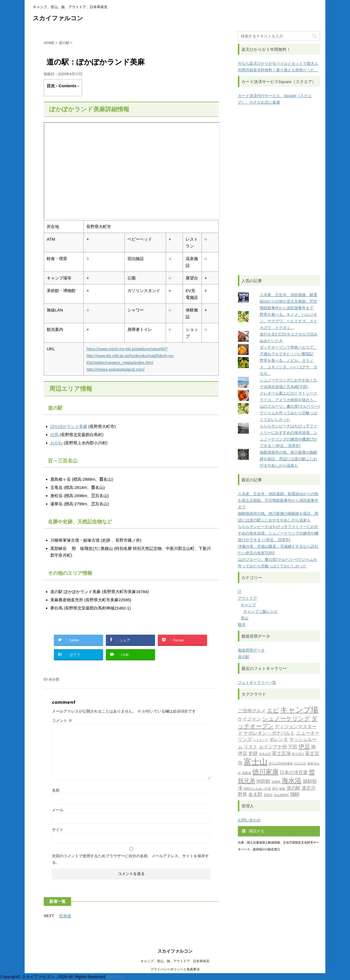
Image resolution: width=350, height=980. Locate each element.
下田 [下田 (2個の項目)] (293, 747)
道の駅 (244, 657)
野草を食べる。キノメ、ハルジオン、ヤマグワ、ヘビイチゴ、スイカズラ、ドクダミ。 (288, 321)
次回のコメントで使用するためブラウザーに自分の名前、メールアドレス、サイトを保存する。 (130, 859)
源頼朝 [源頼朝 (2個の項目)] (310, 782)
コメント (62, 721)
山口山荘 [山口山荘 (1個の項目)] (300, 764)
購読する (253, 831)
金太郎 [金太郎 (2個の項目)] (255, 795)
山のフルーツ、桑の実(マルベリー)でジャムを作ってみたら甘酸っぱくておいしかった (290, 413)
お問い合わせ (249, 820)
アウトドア (247, 598)
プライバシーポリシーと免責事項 (175, 969)
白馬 (54, 435)
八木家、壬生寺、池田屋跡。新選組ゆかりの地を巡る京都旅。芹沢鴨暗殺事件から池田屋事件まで (288, 301)
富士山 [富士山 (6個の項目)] (256, 762)
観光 (242, 625)
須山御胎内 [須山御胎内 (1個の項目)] (281, 795)
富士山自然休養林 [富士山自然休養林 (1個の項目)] (281, 764)
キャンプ (248, 605)
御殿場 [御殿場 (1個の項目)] (247, 773)
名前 (56, 790)
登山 (244, 618)
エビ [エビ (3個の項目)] (273, 711)
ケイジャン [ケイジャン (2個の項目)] (250, 719)
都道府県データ (251, 650)
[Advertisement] (279, 190)
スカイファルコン (58, 19)
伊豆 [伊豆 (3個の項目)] (304, 747)
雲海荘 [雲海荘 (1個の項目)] (268, 795)
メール (58, 810)
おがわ (56, 443)
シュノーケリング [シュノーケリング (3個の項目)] (286, 719)
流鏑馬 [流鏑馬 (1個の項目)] (276, 782)
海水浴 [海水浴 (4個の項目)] (291, 781)
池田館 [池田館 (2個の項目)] (263, 782)
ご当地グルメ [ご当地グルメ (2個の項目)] (252, 711)
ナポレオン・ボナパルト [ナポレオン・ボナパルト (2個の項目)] (269, 733)
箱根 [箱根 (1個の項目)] (282, 789)
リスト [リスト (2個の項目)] (251, 747)
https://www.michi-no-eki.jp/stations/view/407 (127, 349)
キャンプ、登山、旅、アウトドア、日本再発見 (175, 961)
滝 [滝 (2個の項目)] (240, 788)
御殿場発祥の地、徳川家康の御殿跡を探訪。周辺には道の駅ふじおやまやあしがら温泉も (288, 459)
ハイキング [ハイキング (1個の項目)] (260, 740)
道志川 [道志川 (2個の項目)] (309, 788)
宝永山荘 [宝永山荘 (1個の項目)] (265, 754)
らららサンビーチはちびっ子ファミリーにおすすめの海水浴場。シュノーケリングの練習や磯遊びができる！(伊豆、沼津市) (278, 533)
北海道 (65, 916)
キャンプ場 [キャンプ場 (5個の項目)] (299, 711)
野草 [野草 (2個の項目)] (243, 795)
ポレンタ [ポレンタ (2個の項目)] (279, 740)
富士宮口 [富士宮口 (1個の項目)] (298, 754)
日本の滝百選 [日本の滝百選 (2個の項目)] (294, 773)
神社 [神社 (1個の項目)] (275, 789)
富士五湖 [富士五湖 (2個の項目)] (281, 754)
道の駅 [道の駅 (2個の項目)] (294, 788)
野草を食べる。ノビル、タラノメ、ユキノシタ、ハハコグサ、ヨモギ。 (288, 367)
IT (240, 592)
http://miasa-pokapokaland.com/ (116, 369)
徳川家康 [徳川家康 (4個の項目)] (266, 772)
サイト (58, 830)
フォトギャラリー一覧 (257, 682)
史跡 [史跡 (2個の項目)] (253, 754)
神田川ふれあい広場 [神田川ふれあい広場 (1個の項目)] (257, 789)
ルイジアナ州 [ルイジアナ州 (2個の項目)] (273, 747)
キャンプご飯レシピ (261, 611)
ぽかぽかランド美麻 (69, 426)
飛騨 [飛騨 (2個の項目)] (295, 795)
